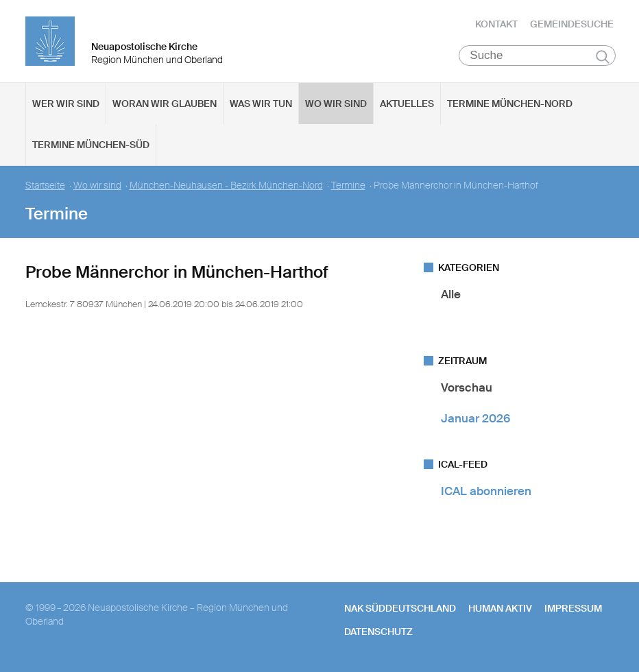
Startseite (45, 185)
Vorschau (467, 387)
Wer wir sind (66, 104)
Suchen (603, 56)
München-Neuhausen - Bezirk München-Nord (226, 185)
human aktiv (500, 608)
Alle (451, 294)
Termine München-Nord (510, 104)
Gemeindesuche (572, 24)
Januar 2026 (475, 418)
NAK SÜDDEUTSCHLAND (400, 608)
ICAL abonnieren (486, 491)
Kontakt (496, 24)
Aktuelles (407, 104)
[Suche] (537, 56)
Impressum (573, 608)
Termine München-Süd (91, 145)
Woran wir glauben (165, 104)
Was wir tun (261, 104)
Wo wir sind (336, 104)
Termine (348, 185)
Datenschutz (378, 632)
